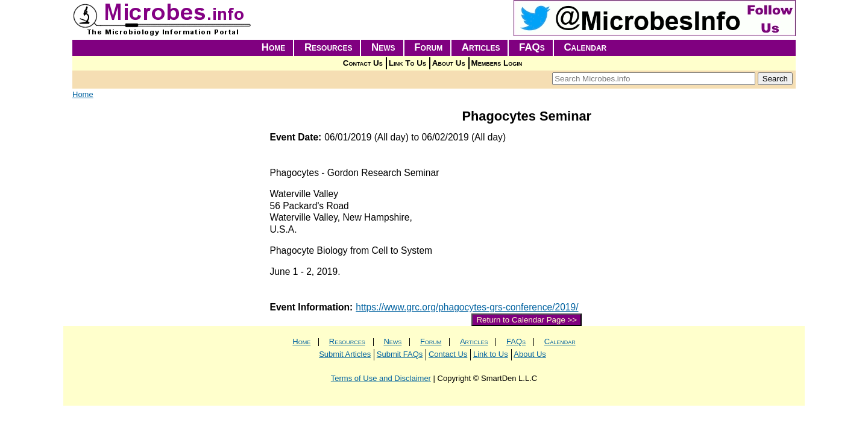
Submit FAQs (400, 354)
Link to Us (491, 354)
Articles (481, 47)
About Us (449, 63)
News (383, 47)
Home (274, 47)
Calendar (585, 47)
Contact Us (363, 63)
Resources (329, 47)
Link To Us (407, 63)
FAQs (532, 47)
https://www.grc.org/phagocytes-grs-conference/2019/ (467, 307)
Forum (428, 47)
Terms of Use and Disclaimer (381, 378)
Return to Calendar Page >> (527, 320)
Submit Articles (345, 354)
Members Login (497, 63)
